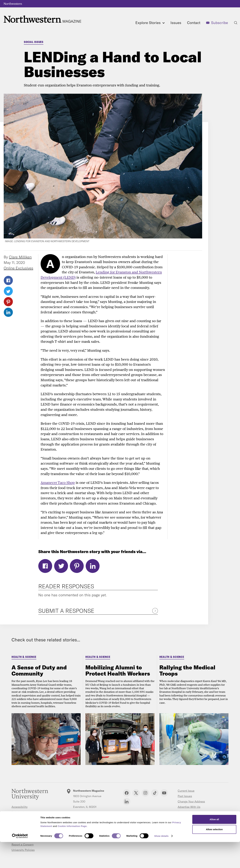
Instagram (145, 793)
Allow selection (214, 855)
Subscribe (220, 23)
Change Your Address (191, 801)
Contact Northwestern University (32, 828)
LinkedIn (8, 312)
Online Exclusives (18, 268)
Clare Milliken (20, 257)
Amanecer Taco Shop (58, 483)
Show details (161, 862)
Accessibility (20, 807)
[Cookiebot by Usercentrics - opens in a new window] (20, 862)
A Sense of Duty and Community (39, 670)
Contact (194, 23)
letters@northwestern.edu (89, 816)
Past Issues (185, 796)
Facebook (8, 280)
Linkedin (127, 802)
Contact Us (185, 812)
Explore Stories (150, 23)
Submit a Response (66, 611)
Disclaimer (18, 834)
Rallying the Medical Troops (187, 670)
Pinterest (8, 302)
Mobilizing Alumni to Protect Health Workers (118, 670)
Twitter (8, 291)
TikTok (155, 793)
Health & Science (24, 657)
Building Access (22, 812)
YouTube (164, 793)
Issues (176, 23)
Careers (16, 823)
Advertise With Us (189, 807)
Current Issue (186, 791)
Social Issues (34, 42)
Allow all (214, 845)
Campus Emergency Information (32, 818)
